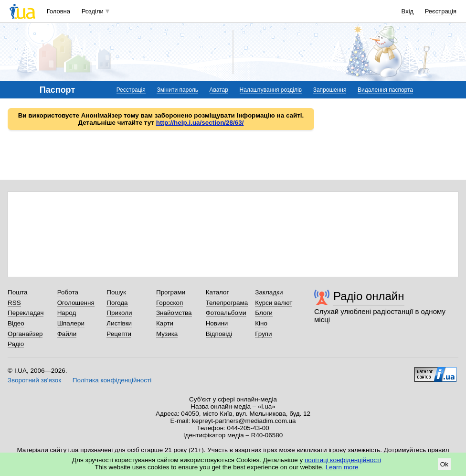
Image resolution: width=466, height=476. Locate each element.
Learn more (342, 467)
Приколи (119, 313)
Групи (263, 334)
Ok (444, 464)
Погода (117, 303)
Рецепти (119, 334)
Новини (217, 323)
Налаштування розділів (271, 90)
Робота (68, 292)
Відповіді (219, 334)
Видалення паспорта (385, 90)
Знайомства (174, 313)
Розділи (93, 11)
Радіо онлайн (369, 296)
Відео (16, 323)
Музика (167, 334)
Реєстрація (441, 11)
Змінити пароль (177, 90)
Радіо (16, 344)
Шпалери (71, 323)
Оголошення (76, 303)
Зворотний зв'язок (34, 380)
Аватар (219, 90)
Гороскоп (169, 303)
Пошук (116, 292)
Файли (67, 334)
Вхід (408, 11)
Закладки (269, 292)
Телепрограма (227, 303)
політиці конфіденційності (343, 460)
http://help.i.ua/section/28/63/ (200, 123)
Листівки (119, 323)
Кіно (261, 323)
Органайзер (25, 334)
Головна (58, 11)
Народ (67, 313)
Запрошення (330, 90)
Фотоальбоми (226, 313)
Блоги (264, 313)
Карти (165, 323)
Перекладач (26, 313)
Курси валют (274, 303)
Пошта (17, 292)
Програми (171, 292)
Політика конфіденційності (112, 380)
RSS (14, 303)
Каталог (217, 292)
